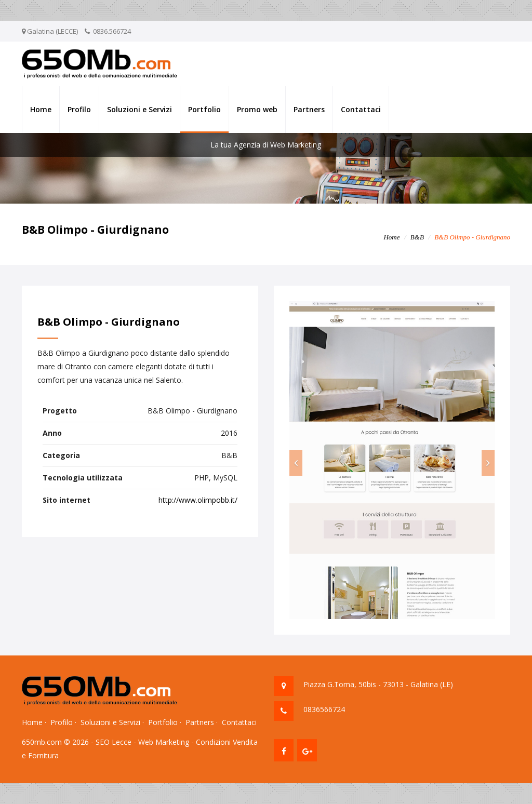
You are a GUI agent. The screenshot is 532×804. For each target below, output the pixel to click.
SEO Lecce (114, 742)
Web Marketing (164, 742)
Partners (309, 109)
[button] (296, 463)
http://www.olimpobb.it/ (198, 500)
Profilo (79, 109)
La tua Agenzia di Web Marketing (266, 145)
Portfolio (204, 109)
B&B (417, 237)
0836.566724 (112, 31)
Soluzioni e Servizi (139, 109)
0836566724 (324, 709)
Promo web (257, 109)
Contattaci (361, 109)
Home (41, 109)
